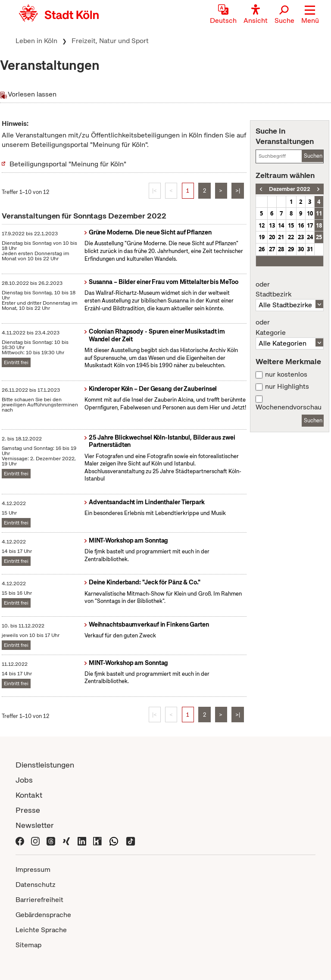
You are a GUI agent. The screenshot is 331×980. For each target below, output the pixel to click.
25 (319, 237)
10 (310, 213)
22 (291, 237)
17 (310, 225)
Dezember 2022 (290, 189)
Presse (28, 810)
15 (291, 225)
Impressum (33, 869)
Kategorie (290, 328)
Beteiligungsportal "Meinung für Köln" (68, 164)
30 (301, 249)
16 (301, 225)
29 (291, 249)
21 (281, 237)
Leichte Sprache (41, 930)
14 (281, 225)
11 (319, 213)
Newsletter (35, 825)
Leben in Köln (36, 41)
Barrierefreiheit (39, 900)
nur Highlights (287, 387)
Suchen (313, 156)
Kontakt (29, 795)
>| (238, 191)
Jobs (24, 780)
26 (262, 249)
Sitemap (28, 945)
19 (262, 237)
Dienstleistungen (45, 765)
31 (310, 249)
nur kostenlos (286, 375)
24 (310, 237)
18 (319, 225)
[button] (310, 15)
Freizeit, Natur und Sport (110, 41)
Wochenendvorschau (289, 407)
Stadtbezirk (290, 290)
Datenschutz (36, 885)
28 (281, 249)
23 (301, 237)
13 (272, 225)
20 (272, 237)
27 (272, 249)
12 (262, 225)
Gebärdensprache (43, 915)
